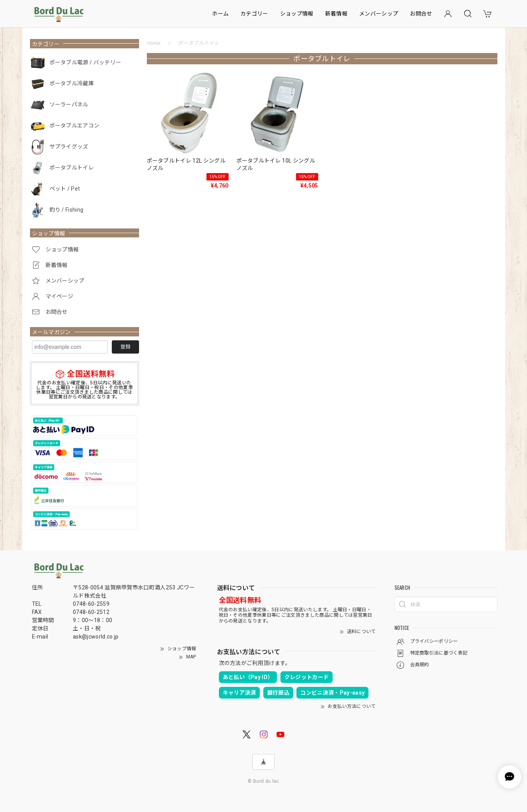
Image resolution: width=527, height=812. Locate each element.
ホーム (220, 14)
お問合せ (421, 14)
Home (154, 43)
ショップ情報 (297, 14)
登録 (125, 347)
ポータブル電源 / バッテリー (85, 62)
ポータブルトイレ (72, 168)
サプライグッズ (69, 147)
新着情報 (336, 14)
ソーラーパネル (69, 104)
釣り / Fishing (67, 210)
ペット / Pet (65, 189)
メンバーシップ (379, 14)
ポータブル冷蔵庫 (72, 83)
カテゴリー (254, 14)
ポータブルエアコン (75, 126)
